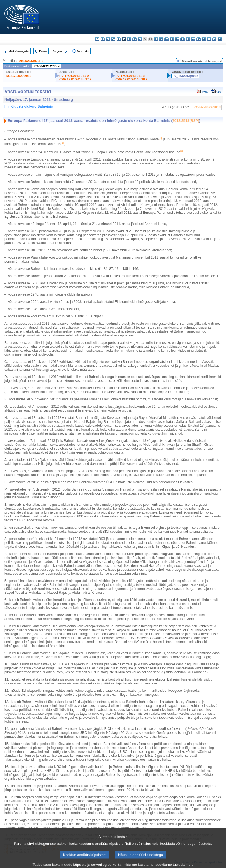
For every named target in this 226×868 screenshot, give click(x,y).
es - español (103, 39)
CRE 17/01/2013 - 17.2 (75, 79)
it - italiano (156, 39)
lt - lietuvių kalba (166, 39)
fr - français (140, 39)
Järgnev (58, 51)
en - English (135, 39)
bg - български (97, 39)
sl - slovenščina (209, 39)
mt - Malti (177, 39)
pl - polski (188, 39)
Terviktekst (83, 51)
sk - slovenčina (204, 39)
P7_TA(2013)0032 (185, 76)
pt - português (193, 39)
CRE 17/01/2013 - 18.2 (131, 79)
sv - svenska (220, 39)
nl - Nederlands (182, 39)
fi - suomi (214, 39)
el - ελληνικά (129, 39)
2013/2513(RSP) (31, 61)
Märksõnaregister (19, 51)
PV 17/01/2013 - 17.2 (74, 76)
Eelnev (43, 51)
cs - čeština (108, 39)
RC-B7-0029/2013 (19, 76)
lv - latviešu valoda (161, 39)
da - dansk (113, 39)
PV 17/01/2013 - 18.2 (130, 76)
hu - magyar (172, 39)
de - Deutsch (119, 39)
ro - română (198, 39)
